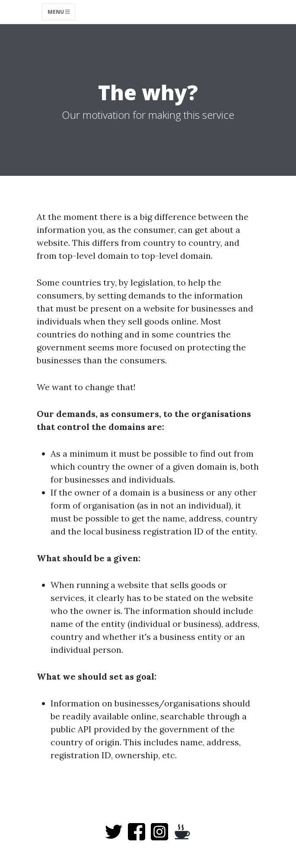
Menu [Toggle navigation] (59, 12)
